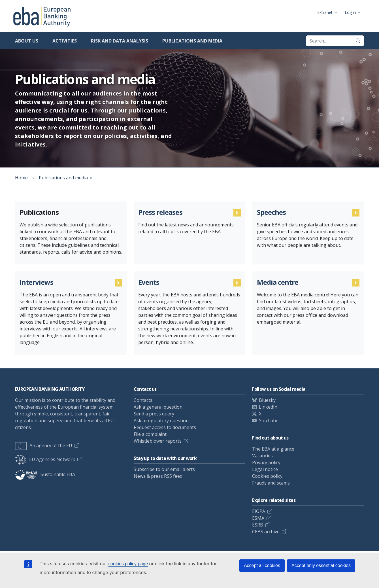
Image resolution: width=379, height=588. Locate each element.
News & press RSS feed (158, 476)
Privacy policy (266, 462)
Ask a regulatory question (161, 421)
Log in (350, 12)
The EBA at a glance (273, 449)
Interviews (36, 282)
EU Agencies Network (45, 459)
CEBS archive (266, 532)
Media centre (278, 282)
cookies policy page (128, 564)
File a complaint (150, 434)
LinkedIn (268, 407)
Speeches (271, 212)
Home (21, 178)
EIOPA (259, 511)
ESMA (258, 518)
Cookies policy (267, 476)
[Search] (358, 41)
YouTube (269, 421)
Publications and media (192, 41)
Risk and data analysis (120, 41)
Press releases (160, 212)
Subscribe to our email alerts (164, 469)
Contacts (143, 400)
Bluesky (267, 400)
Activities (65, 41)
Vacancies (262, 456)
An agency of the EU (44, 445)
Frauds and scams (271, 483)
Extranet (325, 12)
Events (149, 282)
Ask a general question (158, 407)
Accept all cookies (262, 565)
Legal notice (265, 469)
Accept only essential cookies (321, 565)
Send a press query (154, 414)
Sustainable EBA (45, 474)
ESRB (258, 525)
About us (27, 41)
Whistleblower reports (158, 441)
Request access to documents (165, 427)
